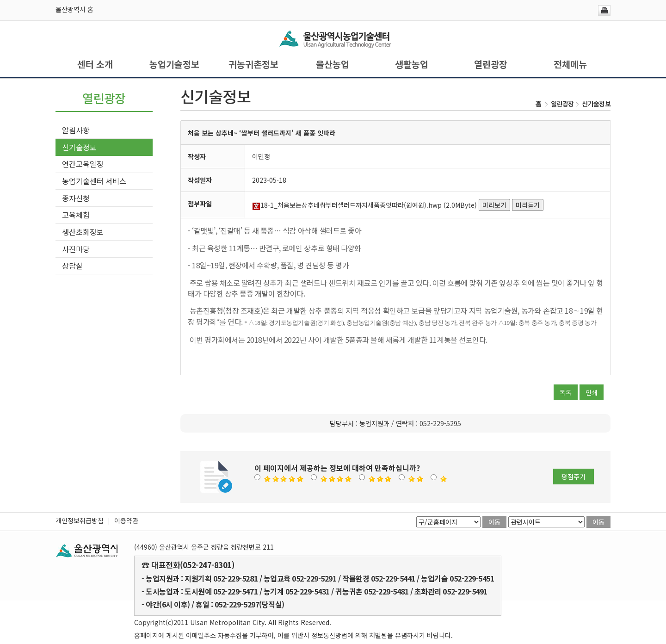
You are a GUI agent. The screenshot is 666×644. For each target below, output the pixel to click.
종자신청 (76, 198)
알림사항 (76, 130)
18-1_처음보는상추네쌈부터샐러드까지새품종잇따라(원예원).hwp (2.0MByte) (364, 205)
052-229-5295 (440, 423)
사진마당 (76, 249)
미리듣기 (528, 205)
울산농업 (333, 64)
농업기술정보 (174, 64)
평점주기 (573, 477)
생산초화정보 (83, 232)
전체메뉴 (570, 64)
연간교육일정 (83, 164)
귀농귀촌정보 (253, 64)
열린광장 (491, 64)
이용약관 (126, 520)
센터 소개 (95, 64)
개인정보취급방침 (80, 520)
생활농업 (412, 64)
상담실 (72, 266)
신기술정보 (79, 147)
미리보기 (494, 205)
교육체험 (76, 215)
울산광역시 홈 (74, 9)
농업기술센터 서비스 (94, 181)
